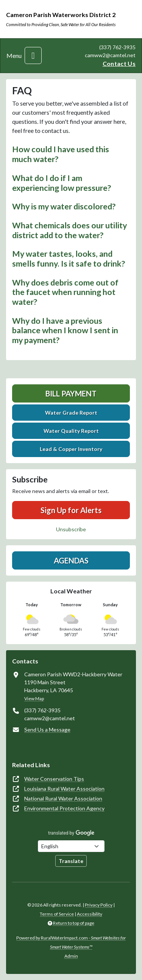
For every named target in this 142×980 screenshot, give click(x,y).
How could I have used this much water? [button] (61, 154)
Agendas (71, 560)
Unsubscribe (71, 529)
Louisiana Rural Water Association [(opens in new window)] (64, 789)
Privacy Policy (99, 905)
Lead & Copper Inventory (71, 449)
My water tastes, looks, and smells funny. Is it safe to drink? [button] (69, 259)
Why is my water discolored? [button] (64, 206)
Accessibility (90, 914)
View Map (34, 698)
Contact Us (119, 63)
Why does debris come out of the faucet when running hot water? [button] (65, 292)
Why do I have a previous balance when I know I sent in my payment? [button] (65, 330)
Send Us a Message (47, 730)
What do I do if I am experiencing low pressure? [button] (62, 183)
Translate (71, 861)
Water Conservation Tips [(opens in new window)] (54, 779)
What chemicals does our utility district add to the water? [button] (69, 230)
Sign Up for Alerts (71, 510)
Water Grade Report (71, 413)
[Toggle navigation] (33, 55)
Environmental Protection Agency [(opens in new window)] (64, 808)
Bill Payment (71, 393)
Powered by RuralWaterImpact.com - (71, 942)
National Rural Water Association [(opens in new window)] (63, 798)
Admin (71, 956)
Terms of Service (57, 914)
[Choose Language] (71, 846)
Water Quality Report (71, 431)
